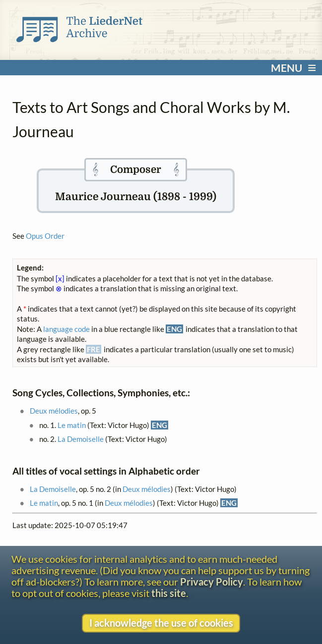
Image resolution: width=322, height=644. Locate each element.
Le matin (72, 425)
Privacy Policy (212, 582)
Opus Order (45, 236)
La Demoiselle (81, 439)
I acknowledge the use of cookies (161, 623)
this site (169, 593)
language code (66, 329)
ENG (160, 425)
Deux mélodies (54, 411)
